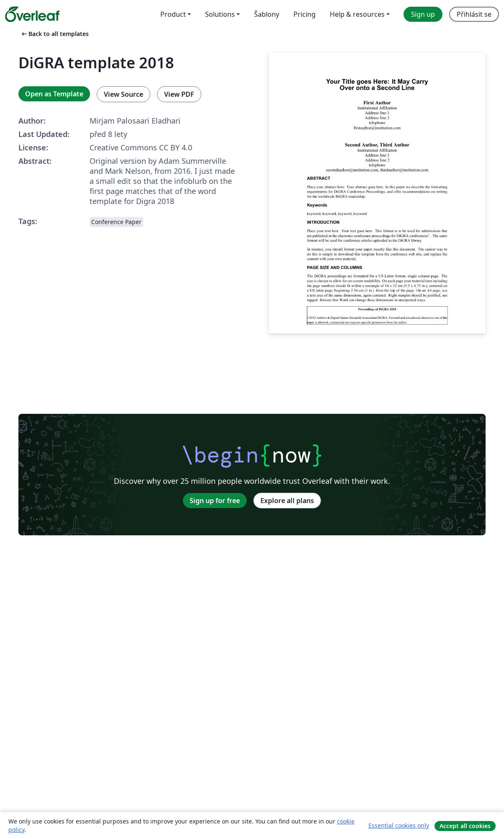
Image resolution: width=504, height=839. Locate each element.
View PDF (179, 94)
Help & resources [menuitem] (357, 14)
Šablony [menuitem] (267, 14)
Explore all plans (287, 501)
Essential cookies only (399, 825)
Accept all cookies (465, 826)
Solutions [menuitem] (220, 14)
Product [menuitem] (173, 14)
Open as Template (54, 94)
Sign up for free (215, 501)
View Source (123, 94)
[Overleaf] (32, 14)
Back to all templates (54, 34)
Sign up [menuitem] (423, 14)
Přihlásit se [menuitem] (474, 14)
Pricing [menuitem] (305, 14)
